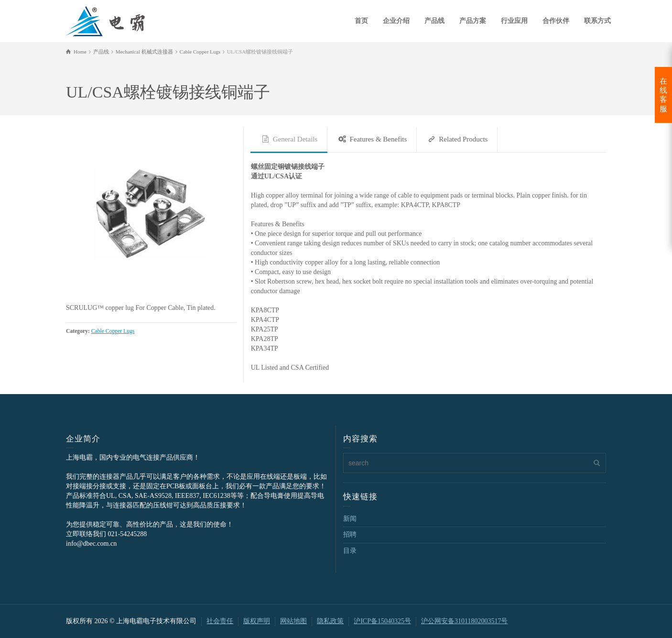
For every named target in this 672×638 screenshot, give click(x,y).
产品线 (434, 21)
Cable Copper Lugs (113, 331)
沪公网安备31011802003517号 (464, 621)
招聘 (350, 534)
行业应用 (514, 21)
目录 (350, 551)
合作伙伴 (556, 21)
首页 (361, 21)
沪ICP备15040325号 (382, 621)
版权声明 (257, 621)
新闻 (350, 519)
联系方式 (597, 21)
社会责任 (220, 621)
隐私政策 (330, 621)
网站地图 (293, 621)
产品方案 (473, 21)
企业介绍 (396, 21)
